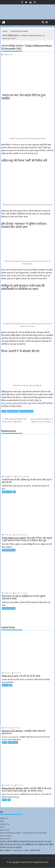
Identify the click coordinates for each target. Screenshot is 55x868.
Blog (2, 821)
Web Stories (5, 839)
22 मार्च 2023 (7, 593)
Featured (5, 685)
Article (4, 411)
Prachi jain (16, 673)
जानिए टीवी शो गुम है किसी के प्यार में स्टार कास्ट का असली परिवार (14, 420)
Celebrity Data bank (9, 550)
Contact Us (5, 824)
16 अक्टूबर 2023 (8, 477)
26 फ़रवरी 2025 (7, 785)
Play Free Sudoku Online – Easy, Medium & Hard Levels (23, 833)
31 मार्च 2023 (7, 535)
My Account (5, 830)
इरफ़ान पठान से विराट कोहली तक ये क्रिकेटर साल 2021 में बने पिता (42, 420)
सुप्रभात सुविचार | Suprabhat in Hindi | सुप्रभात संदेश (20, 850)
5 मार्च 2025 (6, 728)
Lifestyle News (7, 492)
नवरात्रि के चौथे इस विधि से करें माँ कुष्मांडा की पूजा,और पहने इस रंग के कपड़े (26, 841)
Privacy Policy (6, 836)
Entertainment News (26, 411)
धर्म (14, 492)
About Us (4, 818)
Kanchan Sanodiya (22, 477)
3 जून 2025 (6, 673)
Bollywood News (13, 411)
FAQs (2, 827)
